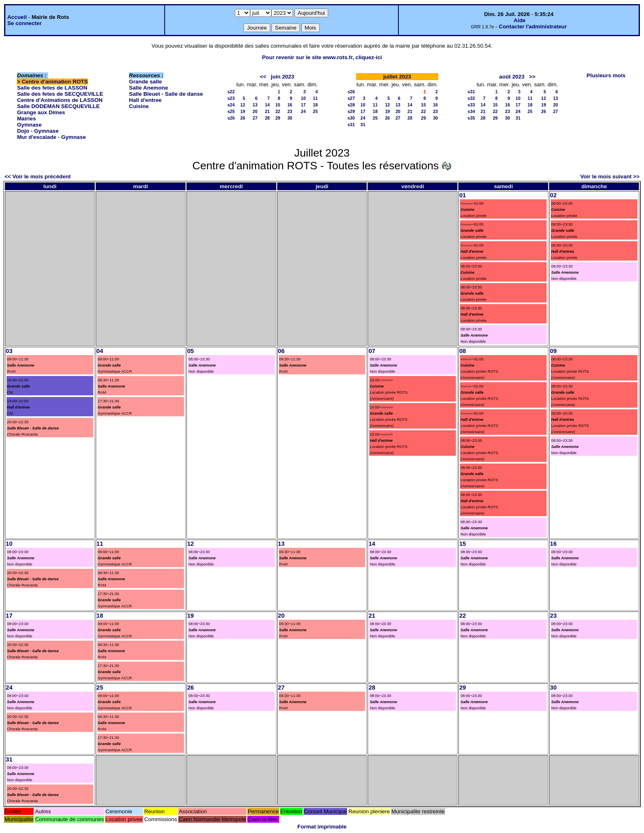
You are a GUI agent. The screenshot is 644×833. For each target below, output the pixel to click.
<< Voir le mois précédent (38, 177)
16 (290, 105)
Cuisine (139, 106)
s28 (351, 105)
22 (278, 111)
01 (462, 195)
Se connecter (25, 23)
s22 (231, 92)
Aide (520, 20)
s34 (471, 111)
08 (462, 351)
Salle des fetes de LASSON (52, 88)
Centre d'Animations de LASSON (60, 100)
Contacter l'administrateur (533, 27)
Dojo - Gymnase (38, 131)
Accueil (17, 17)
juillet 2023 (397, 77)
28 (267, 118)
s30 (351, 118)
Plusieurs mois (606, 75)
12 (243, 105)
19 (243, 111)
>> (532, 77)
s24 (231, 105)
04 (100, 351)
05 (191, 351)
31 (363, 125)
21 (267, 111)
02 (553, 195)
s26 (231, 118)
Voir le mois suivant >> (610, 177)
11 (315, 98)
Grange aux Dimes (41, 112)
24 (304, 111)
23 (290, 111)
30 (290, 118)
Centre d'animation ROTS (55, 82)
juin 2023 (282, 77)
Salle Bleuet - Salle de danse (166, 94)
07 (372, 351)
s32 (471, 98)
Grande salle (145, 82)
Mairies (26, 119)
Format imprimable (322, 827)
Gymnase (29, 125)
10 (304, 98)
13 (255, 105)
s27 (351, 98)
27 (255, 118)
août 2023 (512, 77)
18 (315, 105)
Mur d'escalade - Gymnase (51, 137)
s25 (231, 111)
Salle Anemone (148, 88)
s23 (231, 98)
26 (243, 118)
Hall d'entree (145, 100)
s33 (471, 105)
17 (304, 105)
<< (263, 77)
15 (278, 105)
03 (9, 351)
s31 (351, 125)
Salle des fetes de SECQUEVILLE (60, 94)
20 (255, 111)
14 (267, 105)
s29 (351, 111)
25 (315, 111)
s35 (471, 118)
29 (278, 118)
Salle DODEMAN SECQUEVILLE (58, 106)
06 (281, 351)
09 (553, 351)
